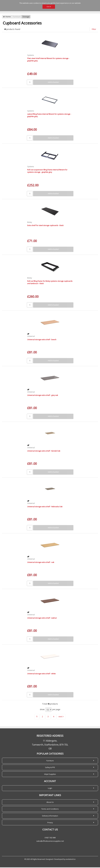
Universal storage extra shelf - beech (42, 340)
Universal (31, 337)
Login (50, 789)
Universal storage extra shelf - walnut (42, 619)
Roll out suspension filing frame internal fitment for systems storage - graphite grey (47, 171)
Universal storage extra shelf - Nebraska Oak (45, 507)
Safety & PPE (50, 768)
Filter (94, 30)
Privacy (50, 823)
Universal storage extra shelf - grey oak (43, 396)
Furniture (17, 17)
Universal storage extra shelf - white (41, 674)
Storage (26, 17)
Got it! (49, 7)
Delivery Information (50, 816)
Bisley (30, 223)
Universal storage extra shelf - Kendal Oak (44, 452)
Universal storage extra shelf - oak (41, 563)
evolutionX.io (71, 860)
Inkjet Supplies (50, 775)
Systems (31, 56)
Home (7, 17)
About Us (50, 803)
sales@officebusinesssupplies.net (50, 842)
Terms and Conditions (50, 810)
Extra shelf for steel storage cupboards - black (45, 226)
